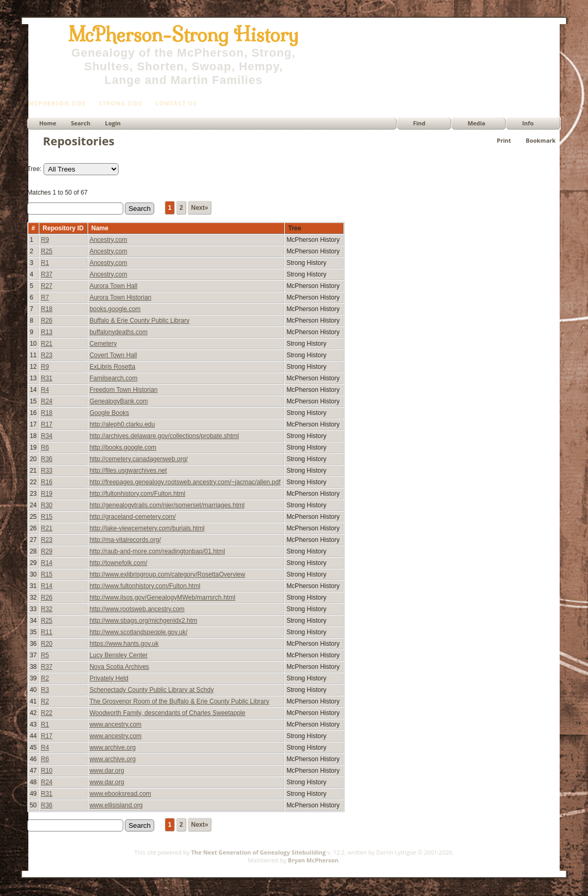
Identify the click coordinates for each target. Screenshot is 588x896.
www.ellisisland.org (116, 805)
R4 (45, 390)
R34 (47, 436)
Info (528, 123)
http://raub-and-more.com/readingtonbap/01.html (157, 551)
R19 (47, 494)
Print (504, 140)
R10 (47, 771)
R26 (47, 321)
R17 (47, 424)
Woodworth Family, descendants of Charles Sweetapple (168, 713)
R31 (47, 378)
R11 (47, 632)
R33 (47, 471)
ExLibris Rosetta (113, 367)
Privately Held (109, 678)
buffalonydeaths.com (119, 332)
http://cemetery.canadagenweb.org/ (139, 459)
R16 (47, 482)
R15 (47, 517)
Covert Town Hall (113, 355)
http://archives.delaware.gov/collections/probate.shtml (164, 436)
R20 (47, 644)
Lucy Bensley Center (119, 655)
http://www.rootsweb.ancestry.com (137, 609)
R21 (47, 344)
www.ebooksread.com (120, 794)
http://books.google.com (123, 447)
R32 (47, 609)
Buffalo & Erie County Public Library (140, 321)
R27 (47, 286)
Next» (200, 208)
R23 (47, 355)
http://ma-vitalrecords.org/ (125, 540)
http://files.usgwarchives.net (128, 471)
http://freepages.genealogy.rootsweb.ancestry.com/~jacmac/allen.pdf (185, 482)
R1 (45, 263)
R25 (47, 251)
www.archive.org (113, 748)
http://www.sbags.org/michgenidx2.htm (143, 621)
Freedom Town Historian (124, 390)
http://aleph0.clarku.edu (122, 424)
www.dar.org (107, 771)
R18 (47, 309)
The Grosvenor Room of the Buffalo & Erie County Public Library (180, 701)
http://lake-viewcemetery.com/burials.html (147, 528)
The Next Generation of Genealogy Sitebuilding (258, 852)
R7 (45, 297)
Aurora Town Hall (114, 286)
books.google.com (115, 309)
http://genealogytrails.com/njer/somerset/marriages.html (167, 505)
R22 (47, 713)
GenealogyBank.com (119, 401)
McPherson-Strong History (183, 35)
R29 (47, 551)
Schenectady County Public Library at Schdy (152, 690)
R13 (47, 332)
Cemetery (103, 344)
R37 (47, 274)
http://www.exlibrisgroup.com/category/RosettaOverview (168, 574)
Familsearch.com (114, 378)
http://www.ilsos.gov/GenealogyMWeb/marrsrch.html (163, 598)
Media (476, 123)
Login (113, 123)
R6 (45, 447)
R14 (47, 563)
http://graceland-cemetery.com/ (133, 517)
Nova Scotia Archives (119, 667)
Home (48, 123)
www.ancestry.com (116, 724)
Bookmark (541, 140)
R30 (47, 505)
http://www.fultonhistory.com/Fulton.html (145, 586)
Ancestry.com (109, 240)
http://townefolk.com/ (119, 563)
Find (419, 123)
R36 (47, 459)
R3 (45, 690)
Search (81, 123)
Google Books (109, 413)
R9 (45, 240)
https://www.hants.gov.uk (124, 644)
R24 (47, 401)
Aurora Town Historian (121, 297)
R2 (45, 678)
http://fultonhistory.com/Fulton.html (138, 494)
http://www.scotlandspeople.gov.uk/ (139, 632)
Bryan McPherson (313, 860)
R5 (45, 655)
